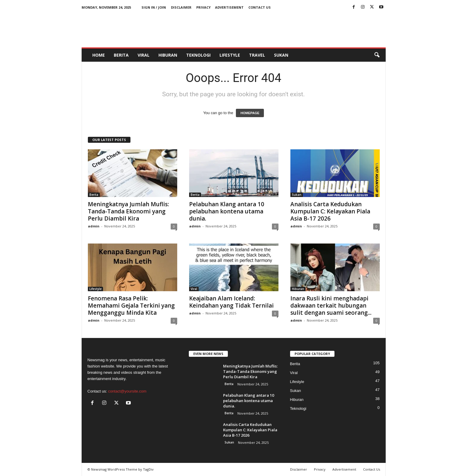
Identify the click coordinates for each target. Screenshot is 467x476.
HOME (99, 55)
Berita (121, 55)
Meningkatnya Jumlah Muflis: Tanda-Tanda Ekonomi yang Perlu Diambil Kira (128, 211)
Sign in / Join (154, 7)
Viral (144, 55)
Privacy (203, 7)
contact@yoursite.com (127, 391)
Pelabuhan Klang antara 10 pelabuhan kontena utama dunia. (227, 211)
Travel (257, 55)
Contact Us (260, 7)
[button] (377, 55)
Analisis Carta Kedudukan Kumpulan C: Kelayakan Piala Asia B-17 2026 (330, 211)
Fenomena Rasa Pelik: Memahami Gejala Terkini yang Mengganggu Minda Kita (131, 306)
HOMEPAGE (250, 113)
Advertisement (229, 7)
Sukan (281, 55)
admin (94, 226)
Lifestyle (230, 55)
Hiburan (168, 55)
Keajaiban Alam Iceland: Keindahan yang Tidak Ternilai (231, 302)
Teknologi (198, 55)
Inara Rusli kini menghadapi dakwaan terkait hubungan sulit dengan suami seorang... (331, 306)
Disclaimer (181, 7)
